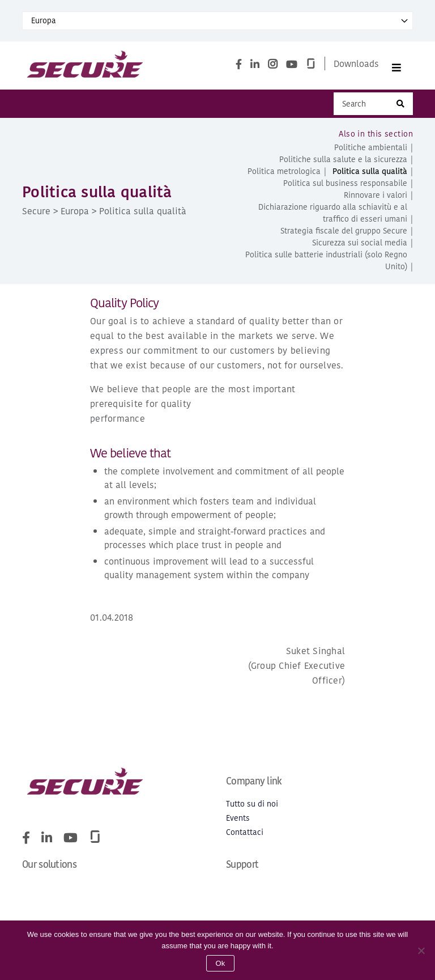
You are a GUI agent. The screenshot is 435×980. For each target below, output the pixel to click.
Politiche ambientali (371, 153)
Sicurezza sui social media (360, 248)
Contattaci (245, 837)
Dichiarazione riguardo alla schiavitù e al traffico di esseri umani (333, 218)
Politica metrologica (284, 177)
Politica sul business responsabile (345, 188)
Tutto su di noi (252, 809)
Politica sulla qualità (370, 177)
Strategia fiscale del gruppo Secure (344, 236)
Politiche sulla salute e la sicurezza (343, 165)
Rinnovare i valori (376, 200)
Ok (220, 963)
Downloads (356, 66)
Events (238, 823)
